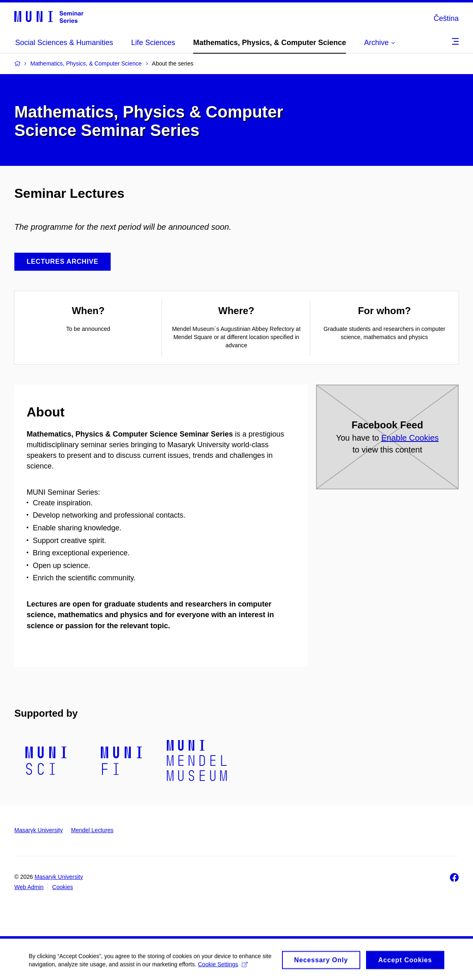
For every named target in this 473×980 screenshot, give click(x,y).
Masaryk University (39, 830)
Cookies (63, 887)
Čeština (446, 18)
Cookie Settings (223, 967)
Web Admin (29, 887)
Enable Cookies (410, 438)
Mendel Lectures (92, 830)
